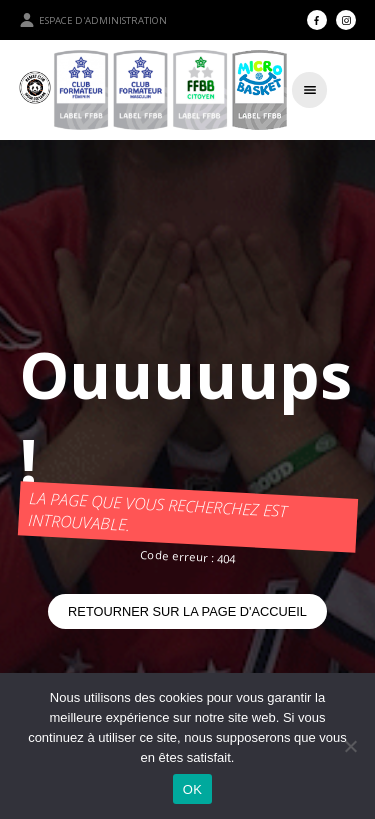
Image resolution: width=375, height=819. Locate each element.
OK (192, 789)
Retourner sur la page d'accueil (187, 611)
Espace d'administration (93, 20)
